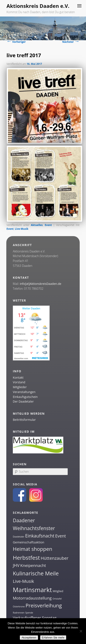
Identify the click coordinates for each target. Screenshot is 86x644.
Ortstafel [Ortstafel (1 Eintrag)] (57, 599)
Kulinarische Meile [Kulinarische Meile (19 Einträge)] (36, 573)
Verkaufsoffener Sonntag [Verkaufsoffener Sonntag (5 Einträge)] (35, 618)
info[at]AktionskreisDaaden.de (41, 284)
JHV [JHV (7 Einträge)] (16, 565)
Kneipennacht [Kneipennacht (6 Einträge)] (33, 565)
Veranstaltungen (24, 392)
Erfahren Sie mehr (53, 638)
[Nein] (81, 631)
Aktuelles (37, 225)
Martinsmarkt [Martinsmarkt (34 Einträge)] (32, 590)
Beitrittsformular (24, 420)
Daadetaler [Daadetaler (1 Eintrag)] (19, 537)
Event (48, 225)
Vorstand (19, 382)
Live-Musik (22, 229)
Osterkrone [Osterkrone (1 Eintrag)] (19, 607)
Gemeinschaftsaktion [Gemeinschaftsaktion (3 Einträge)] (28, 542)
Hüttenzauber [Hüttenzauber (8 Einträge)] (54, 558)
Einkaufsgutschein (25, 397)
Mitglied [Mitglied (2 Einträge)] (58, 591)
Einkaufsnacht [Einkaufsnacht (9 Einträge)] (40, 536)
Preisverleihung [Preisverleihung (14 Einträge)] (44, 605)
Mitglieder (20, 387)
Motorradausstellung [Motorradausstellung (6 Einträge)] (32, 598)
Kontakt (18, 377)
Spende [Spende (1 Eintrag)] (29, 613)
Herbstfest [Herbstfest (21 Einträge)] (26, 558)
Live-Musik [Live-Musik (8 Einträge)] (23, 581)
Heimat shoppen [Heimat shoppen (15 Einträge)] (32, 549)
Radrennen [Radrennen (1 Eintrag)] (19, 613)
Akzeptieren (29, 638)
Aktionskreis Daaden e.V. (38, 6)
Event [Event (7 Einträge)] (60, 536)
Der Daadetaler (23, 401)
